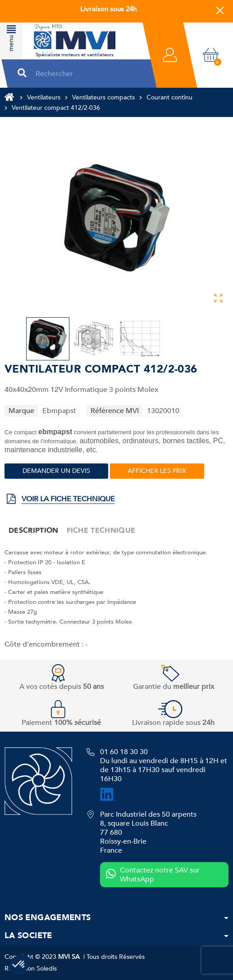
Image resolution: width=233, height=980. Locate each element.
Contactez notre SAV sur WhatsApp (153, 875)
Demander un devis (56, 471)
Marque (21, 411)
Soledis (47, 969)
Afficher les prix (157, 471)
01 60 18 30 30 (124, 752)
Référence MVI (115, 411)
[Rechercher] (88, 74)
